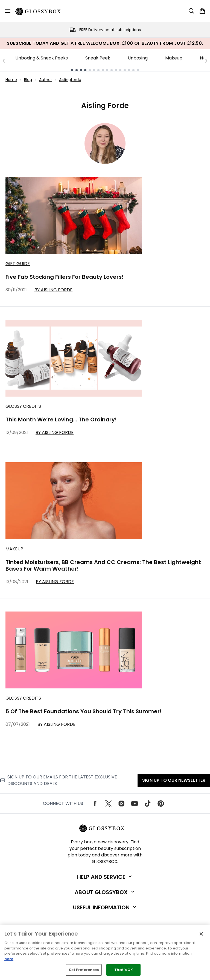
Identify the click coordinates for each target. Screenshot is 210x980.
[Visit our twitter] (108, 804)
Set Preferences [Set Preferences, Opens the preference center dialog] (84, 970)
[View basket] (202, 11)
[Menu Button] (8, 11)
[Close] (201, 934)
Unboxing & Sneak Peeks (42, 58)
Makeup (174, 58)
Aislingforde (70, 80)
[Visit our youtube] (135, 804)
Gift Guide (18, 264)
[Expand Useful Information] (105, 907)
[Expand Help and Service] (105, 877)
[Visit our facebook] (95, 804)
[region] (105, 953)
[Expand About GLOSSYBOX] (105, 892)
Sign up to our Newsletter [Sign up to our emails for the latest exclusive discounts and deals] (174, 780)
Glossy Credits (23, 406)
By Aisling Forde (53, 290)
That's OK (124, 970)
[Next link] (206, 60)
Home (11, 80)
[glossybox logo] (41, 11)
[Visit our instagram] (121, 804)
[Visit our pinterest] (161, 804)
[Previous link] (4, 60)
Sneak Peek (98, 58)
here (9, 959)
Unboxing (138, 58)
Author (46, 80)
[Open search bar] (191, 11)
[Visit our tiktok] (148, 804)
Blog (28, 80)
